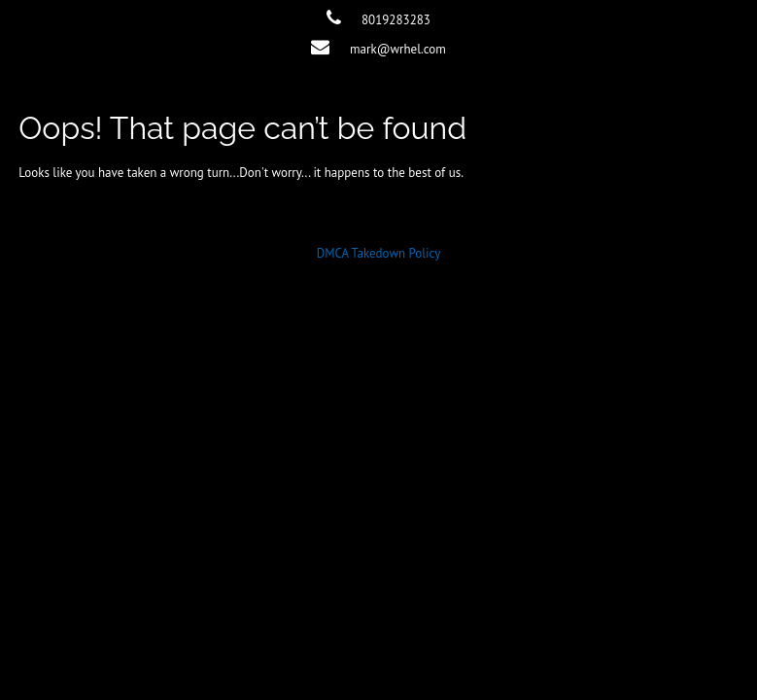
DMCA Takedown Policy (379, 253)
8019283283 (396, 20)
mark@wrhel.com (398, 49)
